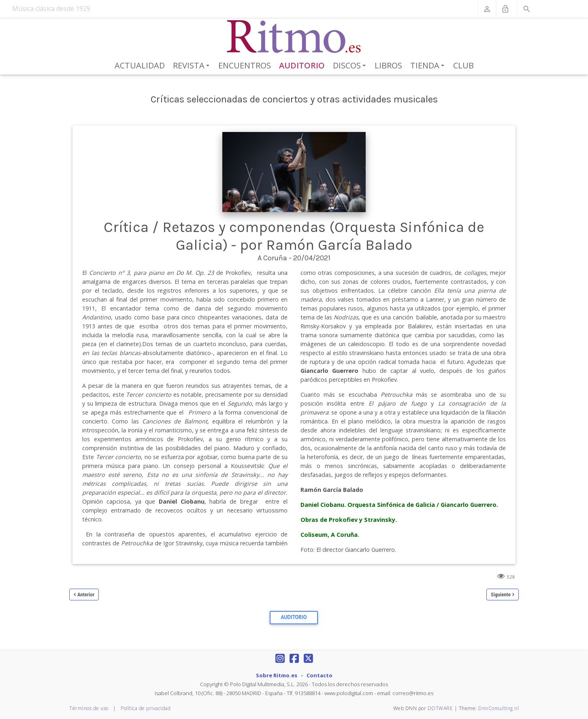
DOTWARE (440, 708)
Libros (388, 65)
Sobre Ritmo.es (277, 675)
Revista (193, 66)
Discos (351, 66)
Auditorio (302, 65)
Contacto (320, 675)
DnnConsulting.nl (499, 708)
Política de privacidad (146, 708)
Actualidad (140, 65)
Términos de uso (89, 708)
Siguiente (501, 595)
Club (463, 65)
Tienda (429, 66)
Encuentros (245, 65)
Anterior (86, 595)
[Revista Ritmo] (294, 37)
